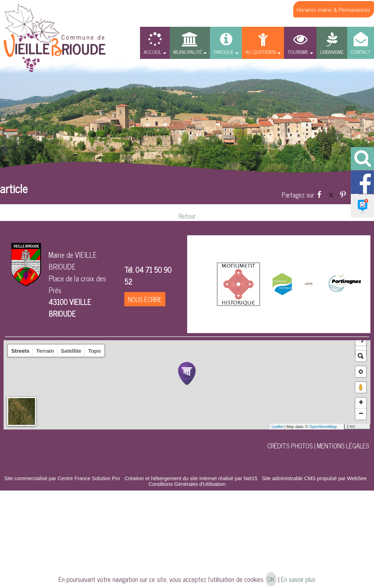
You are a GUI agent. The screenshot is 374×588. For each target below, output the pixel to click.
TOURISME (298, 52)
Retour (187, 221)
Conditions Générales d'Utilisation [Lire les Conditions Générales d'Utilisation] (187, 484)
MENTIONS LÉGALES (343, 446)
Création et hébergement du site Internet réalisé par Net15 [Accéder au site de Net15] (191, 478)
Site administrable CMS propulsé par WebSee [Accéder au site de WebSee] (314, 478)
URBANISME (332, 52)
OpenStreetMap (323, 427)
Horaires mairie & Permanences (334, 9)
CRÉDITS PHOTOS (290, 446)
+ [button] (361, 403)
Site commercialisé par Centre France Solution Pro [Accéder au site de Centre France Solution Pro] (62, 478)
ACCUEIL (153, 52)
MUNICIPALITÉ (188, 52)
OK (271, 579)
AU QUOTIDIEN (261, 52)
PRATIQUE (224, 52)
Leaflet (277, 427)
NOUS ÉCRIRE (145, 299)
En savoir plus (298, 579)
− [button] (361, 414)
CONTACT (361, 52)
